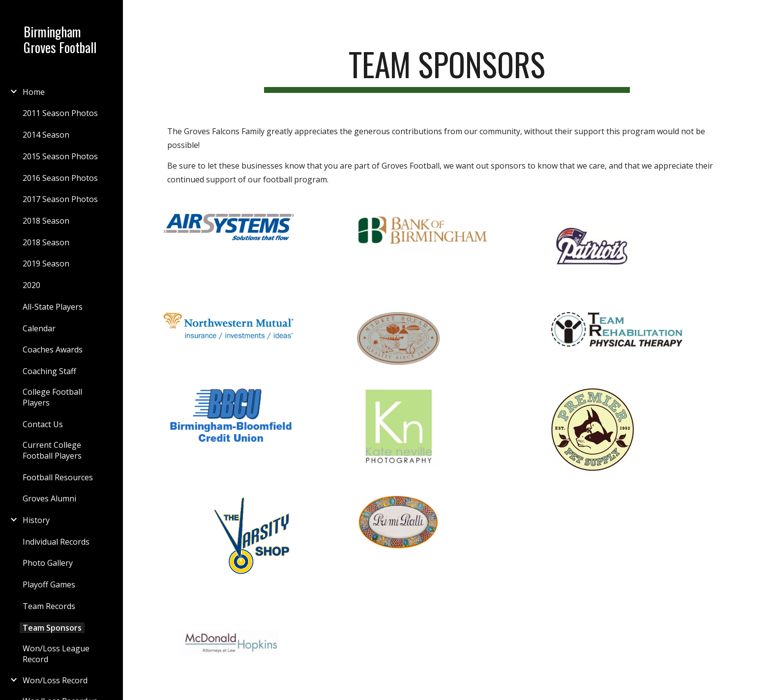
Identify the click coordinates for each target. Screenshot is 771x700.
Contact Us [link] (43, 424)
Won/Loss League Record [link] (56, 654)
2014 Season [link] (46, 135)
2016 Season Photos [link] (60, 178)
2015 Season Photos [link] (60, 156)
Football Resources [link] (58, 477)
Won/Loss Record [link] (55, 680)
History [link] (36, 520)
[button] (759, 14)
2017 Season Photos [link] (60, 199)
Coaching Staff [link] (49, 371)
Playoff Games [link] (49, 584)
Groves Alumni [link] (49, 498)
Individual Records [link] (56, 542)
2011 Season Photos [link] (60, 113)
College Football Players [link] (52, 397)
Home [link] (34, 92)
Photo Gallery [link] (48, 563)
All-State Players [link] (53, 307)
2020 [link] (31, 285)
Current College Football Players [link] (52, 450)
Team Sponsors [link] (52, 628)
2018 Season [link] (46, 221)
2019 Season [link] (46, 263)
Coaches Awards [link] (53, 350)
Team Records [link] (49, 606)
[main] (447, 69)
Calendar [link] (39, 328)
